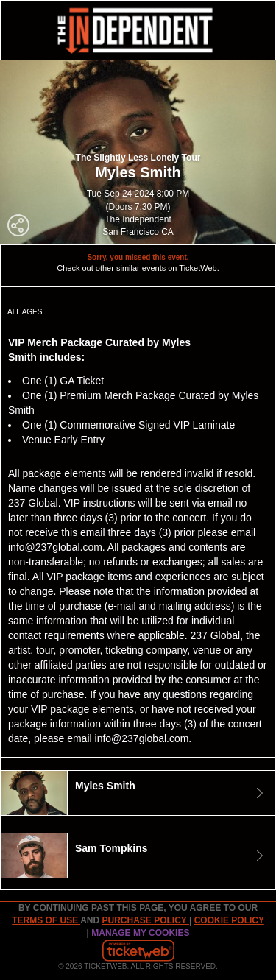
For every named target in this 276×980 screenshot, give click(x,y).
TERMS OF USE (46, 920)
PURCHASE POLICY (145, 920)
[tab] (138, 793)
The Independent (138, 219)
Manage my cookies (140, 933)
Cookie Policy (229, 920)
